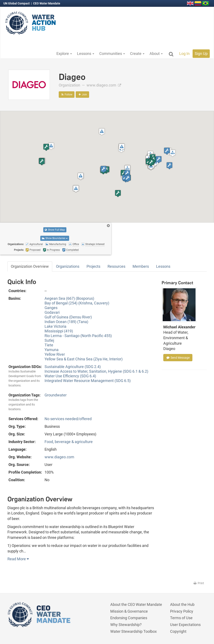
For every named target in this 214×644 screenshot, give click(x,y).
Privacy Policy (182, 611)
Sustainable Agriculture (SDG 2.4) (73, 367)
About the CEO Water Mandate (136, 604)
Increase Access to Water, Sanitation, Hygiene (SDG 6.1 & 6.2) (96, 371)
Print (199, 583)
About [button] (156, 54)
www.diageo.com (104, 85)
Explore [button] (64, 54)
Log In (184, 54)
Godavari (52, 312)
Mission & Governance (129, 611)
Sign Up (201, 54)
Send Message (178, 358)
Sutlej (49, 340)
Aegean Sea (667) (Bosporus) (69, 298)
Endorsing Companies (129, 618)
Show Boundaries (55, 238)
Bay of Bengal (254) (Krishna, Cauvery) (77, 303)
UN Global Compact (17, 3)
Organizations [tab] (68, 266)
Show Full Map (55, 230)
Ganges (51, 308)
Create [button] (137, 54)
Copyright (178, 631)
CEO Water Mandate (47, 3)
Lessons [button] (86, 54)
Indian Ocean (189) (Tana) (66, 322)
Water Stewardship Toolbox (134, 631)
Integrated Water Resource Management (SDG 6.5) (88, 381)
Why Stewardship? (126, 625)
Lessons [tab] (163, 266)
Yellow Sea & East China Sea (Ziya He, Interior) (84, 359)
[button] (51, 146)
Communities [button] (112, 54)
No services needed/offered (68, 419)
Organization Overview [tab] (30, 266)
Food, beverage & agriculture (69, 442)
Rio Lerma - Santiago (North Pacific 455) (78, 336)
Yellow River (55, 354)
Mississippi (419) (59, 331)
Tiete (49, 345)
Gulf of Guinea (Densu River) (68, 317)
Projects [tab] (93, 266)
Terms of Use (181, 618)
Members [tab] (141, 266)
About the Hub (182, 604)
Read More (18, 559)
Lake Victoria (55, 326)
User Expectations (185, 625)
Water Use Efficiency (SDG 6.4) (70, 376)
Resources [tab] (116, 266)
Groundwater (56, 395)
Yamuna (52, 350)
